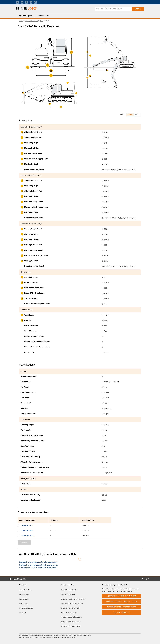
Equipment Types (26, 16)
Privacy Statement (76, 635)
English (147, 579)
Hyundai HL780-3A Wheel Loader (71, 617)
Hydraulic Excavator (31, 21)
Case (41, 21)
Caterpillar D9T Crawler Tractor (71, 626)
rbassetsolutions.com (26, 608)
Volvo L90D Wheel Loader (69, 613)
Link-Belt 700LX (27, 531)
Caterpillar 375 (27, 526)
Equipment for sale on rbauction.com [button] (122, 596)
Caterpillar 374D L (28, 536)
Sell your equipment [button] (122, 612)
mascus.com (23, 604)
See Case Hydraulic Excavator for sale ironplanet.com (39, 565)
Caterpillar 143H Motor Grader (70, 608)
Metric (137, 114)
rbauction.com (24, 595)
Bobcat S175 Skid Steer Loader (71, 622)
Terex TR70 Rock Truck (68, 595)
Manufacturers (43, 16)
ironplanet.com (24, 599)
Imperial (130, 114)
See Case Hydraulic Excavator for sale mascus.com (38, 568)
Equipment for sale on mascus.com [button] (122, 607)
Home (21, 21)
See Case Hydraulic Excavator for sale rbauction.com (38, 562)
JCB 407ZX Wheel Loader (69, 590)
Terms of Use (86, 635)
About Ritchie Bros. (25, 590)
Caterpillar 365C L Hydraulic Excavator (73, 599)
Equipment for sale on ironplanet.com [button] (121, 601)
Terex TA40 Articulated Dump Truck (72, 604)
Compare (24, 542)
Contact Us (22, 579)
